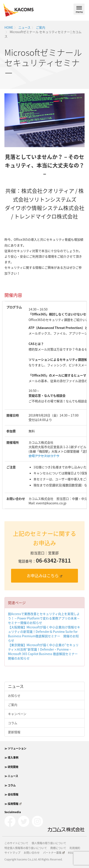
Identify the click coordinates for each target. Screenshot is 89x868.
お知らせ (14, 696)
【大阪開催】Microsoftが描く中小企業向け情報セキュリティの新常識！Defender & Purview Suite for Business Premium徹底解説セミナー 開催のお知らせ (44, 634)
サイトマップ (12, 853)
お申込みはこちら (44, 576)
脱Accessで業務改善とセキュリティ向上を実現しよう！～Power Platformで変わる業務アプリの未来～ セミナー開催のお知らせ (45, 618)
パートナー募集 (54, 853)
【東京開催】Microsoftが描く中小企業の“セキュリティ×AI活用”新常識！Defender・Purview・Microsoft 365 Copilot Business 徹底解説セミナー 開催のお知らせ (44, 652)
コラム (13, 723)
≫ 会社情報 (11, 794)
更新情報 (14, 732)
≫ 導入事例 (11, 758)
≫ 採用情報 (13, 804)
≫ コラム (10, 785)
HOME (9, 27)
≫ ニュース (11, 776)
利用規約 (75, 848)
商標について (58, 848)
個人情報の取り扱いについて (49, 843)
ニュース (24, 27)
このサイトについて (16, 843)
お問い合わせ (32, 853)
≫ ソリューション (15, 748)
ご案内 (41, 27)
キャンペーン (17, 714)
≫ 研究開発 (11, 767)
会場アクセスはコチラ (44, 456)
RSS (70, 853)
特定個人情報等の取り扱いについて (26, 848)
